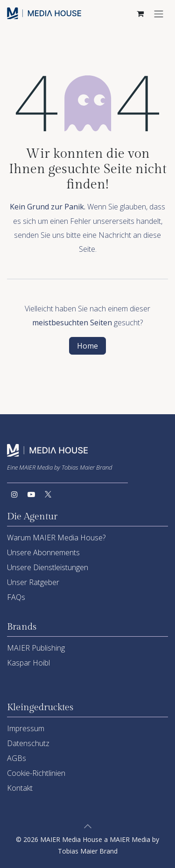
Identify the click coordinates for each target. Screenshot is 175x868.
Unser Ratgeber (33, 582)
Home (87, 346)
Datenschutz (28, 743)
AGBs (17, 758)
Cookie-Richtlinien (36, 773)
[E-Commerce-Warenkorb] (140, 13)
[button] (88, 826)
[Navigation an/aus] (159, 13)
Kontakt (20, 788)
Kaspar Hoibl (28, 663)
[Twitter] (48, 494)
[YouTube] (31, 494)
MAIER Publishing (36, 648)
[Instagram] (14, 494)
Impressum (26, 728)
